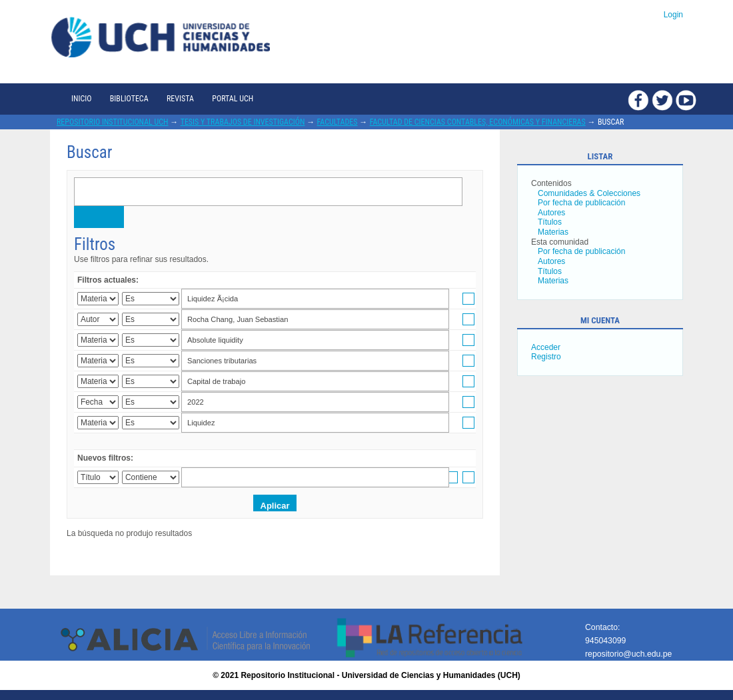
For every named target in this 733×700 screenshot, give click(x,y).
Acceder (546, 347)
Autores (551, 213)
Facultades (338, 122)
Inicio (81, 99)
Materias (553, 232)
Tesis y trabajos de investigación (243, 122)
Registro (546, 357)
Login (673, 15)
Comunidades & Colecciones (589, 193)
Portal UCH (233, 99)
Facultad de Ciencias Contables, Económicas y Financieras (478, 122)
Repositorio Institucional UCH (113, 122)
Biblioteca (129, 99)
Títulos (550, 222)
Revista (180, 99)
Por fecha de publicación (581, 203)
